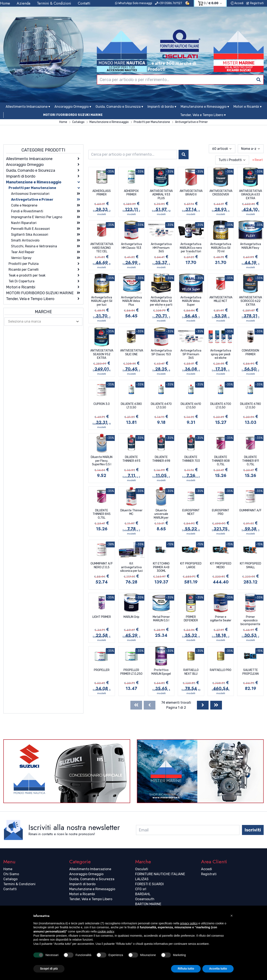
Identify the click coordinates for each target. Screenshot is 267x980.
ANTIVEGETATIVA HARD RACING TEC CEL (102, 248)
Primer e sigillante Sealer (221, 619)
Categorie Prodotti (43, 150)
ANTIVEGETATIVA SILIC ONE (132, 352)
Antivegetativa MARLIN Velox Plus (131, 301)
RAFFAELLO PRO (221, 670)
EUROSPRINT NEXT (191, 512)
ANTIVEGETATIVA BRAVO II (191, 193)
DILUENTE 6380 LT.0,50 (131, 406)
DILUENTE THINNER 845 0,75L (102, 514)
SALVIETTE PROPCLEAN (251, 672)
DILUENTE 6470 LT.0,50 (161, 406)
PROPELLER (102, 670)
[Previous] (150, 705)
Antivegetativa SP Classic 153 (161, 352)
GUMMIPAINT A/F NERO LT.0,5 (102, 565)
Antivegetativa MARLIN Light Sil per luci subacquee (102, 302)
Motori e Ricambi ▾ (247, 107)
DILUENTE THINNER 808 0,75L (221, 461)
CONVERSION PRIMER (250, 352)
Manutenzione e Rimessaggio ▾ (205, 107)
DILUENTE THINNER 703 (191, 459)
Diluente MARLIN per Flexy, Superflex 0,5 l (102, 461)
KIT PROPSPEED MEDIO (221, 565)
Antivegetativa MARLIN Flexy (251, 246)
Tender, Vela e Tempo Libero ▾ (203, 115)
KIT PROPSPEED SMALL (251, 565)
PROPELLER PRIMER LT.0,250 (131, 672)
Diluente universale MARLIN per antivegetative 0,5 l (161, 514)
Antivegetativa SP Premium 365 (191, 354)
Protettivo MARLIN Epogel (161, 672)
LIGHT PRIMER (102, 617)
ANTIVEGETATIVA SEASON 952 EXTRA (102, 354)
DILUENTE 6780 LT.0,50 (251, 406)
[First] (136, 705)
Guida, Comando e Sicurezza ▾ (119, 107)
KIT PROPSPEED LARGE (191, 565)
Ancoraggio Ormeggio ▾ (73, 107)
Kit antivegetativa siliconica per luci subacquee (131, 568)
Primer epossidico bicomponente (250, 621)
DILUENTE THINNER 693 (131, 459)
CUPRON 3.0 (102, 404)
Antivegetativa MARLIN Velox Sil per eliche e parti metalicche (161, 302)
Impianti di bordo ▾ (162, 107)
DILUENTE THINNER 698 (161, 459)
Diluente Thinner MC (131, 512)
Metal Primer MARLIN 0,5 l (161, 619)
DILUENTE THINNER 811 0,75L (251, 461)
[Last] (216, 705)
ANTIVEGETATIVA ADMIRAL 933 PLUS (161, 195)
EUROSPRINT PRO (221, 512)
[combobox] (180, 80)
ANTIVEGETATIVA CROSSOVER (221, 193)
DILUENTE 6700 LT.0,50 (221, 406)
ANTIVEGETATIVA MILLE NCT (221, 299)
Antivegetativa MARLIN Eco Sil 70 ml (221, 248)
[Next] (203, 705)
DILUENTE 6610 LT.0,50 (191, 406)
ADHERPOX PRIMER (131, 193)
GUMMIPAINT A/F (250, 510)
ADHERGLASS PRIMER (102, 193)
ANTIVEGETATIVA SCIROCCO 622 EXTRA (251, 301)
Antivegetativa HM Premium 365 (161, 248)
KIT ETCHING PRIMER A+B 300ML (161, 567)
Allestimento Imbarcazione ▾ (28, 107)
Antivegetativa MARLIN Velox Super (191, 301)
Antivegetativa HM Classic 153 (131, 246)
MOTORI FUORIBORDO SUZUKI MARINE (73, 115)
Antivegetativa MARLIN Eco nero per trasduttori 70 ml (191, 248)
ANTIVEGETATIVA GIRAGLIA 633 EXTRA (251, 195)
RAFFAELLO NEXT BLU (191, 672)
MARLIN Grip (131, 617)
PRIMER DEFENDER (191, 619)
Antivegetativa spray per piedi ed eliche (221, 354)
